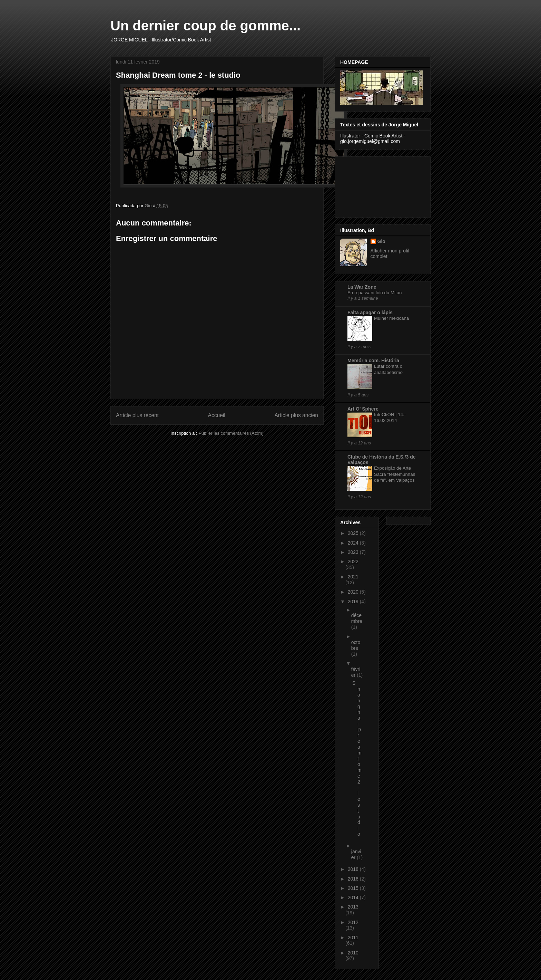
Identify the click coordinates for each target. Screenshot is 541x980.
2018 (354, 869)
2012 (353, 922)
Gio (381, 241)
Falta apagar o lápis (370, 313)
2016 (354, 879)
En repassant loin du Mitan (375, 293)
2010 (353, 953)
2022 (353, 561)
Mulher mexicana (391, 318)
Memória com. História (373, 361)
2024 (354, 543)
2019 (354, 602)
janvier (356, 854)
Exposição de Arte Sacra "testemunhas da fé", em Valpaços (395, 474)
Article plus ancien (296, 415)
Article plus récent (137, 415)
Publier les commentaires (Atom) (231, 433)
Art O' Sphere (363, 409)
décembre (357, 618)
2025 (354, 533)
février (356, 672)
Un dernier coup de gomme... (205, 26)
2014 (354, 897)
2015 (354, 888)
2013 (353, 907)
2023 (354, 552)
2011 (353, 938)
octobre (356, 645)
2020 (354, 592)
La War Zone (362, 287)
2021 (353, 577)
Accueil (217, 415)
